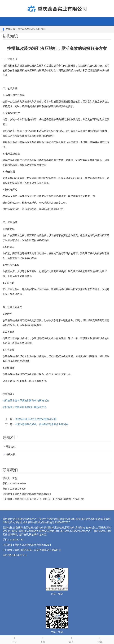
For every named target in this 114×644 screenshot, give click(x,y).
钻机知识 (40, 29)
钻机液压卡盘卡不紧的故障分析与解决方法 (26, 400)
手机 (43, 639)
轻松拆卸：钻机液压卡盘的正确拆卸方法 (24, 407)
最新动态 (11, 447)
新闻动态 (29, 29)
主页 (14, 639)
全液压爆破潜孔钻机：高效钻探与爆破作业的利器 (42, 424)
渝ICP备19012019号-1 (15, 555)
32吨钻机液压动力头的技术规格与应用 (36, 419)
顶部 (100, 639)
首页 (21, 29)
